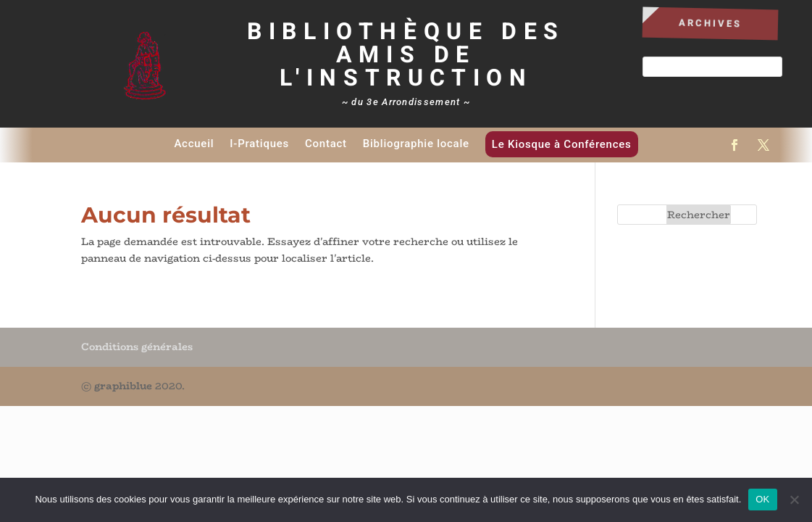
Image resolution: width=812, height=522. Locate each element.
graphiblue (123, 386)
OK (762, 499)
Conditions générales (137, 347)
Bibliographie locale (416, 144)
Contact (326, 144)
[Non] (794, 500)
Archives (711, 23)
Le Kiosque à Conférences (562, 144)
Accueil (194, 144)
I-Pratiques (259, 144)
